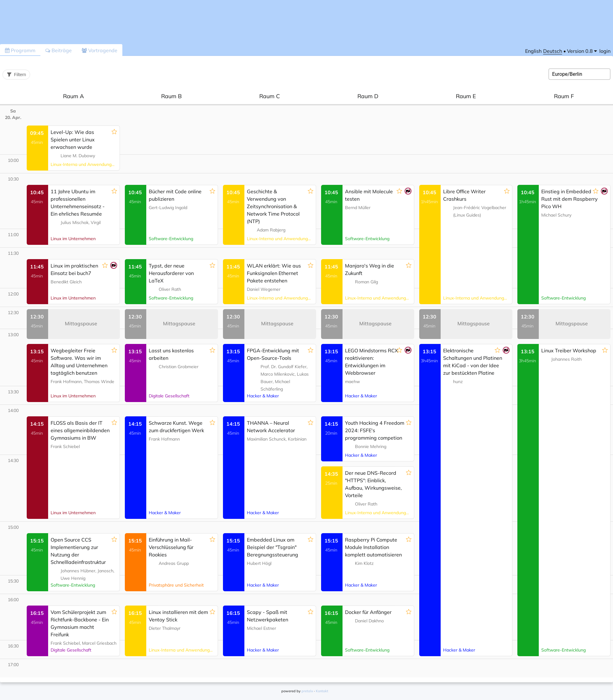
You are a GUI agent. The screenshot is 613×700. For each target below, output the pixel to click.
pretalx (307, 691)
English (533, 51)
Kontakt (322, 691)
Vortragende (100, 50)
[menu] (582, 51)
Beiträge (59, 50)
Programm (20, 50)
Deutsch (553, 51)
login (605, 51)
